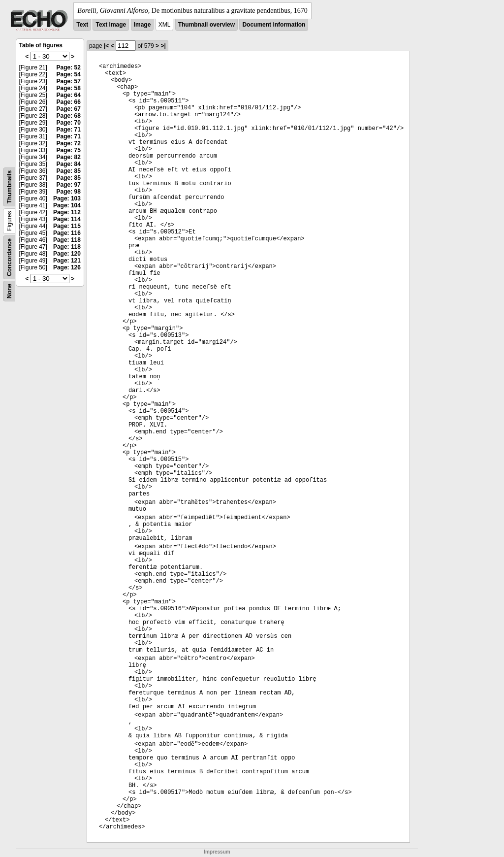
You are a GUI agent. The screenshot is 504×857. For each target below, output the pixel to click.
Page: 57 (69, 81)
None (9, 291)
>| (163, 46)
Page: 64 (69, 95)
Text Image (111, 25)
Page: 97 (69, 185)
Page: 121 (67, 261)
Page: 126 (67, 267)
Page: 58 (69, 88)
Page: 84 (69, 164)
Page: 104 (67, 205)
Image (142, 25)
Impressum (217, 852)
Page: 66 (69, 102)
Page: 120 (67, 254)
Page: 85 (69, 171)
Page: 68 (69, 116)
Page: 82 (69, 157)
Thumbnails (9, 187)
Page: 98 (69, 192)
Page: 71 (69, 130)
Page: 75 (69, 150)
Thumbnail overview (206, 25)
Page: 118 (67, 240)
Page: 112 (67, 212)
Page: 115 (67, 226)
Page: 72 (69, 143)
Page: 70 (69, 123)
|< (106, 46)
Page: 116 (67, 233)
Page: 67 (69, 109)
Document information (274, 25)
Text (82, 25)
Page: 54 (69, 74)
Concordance (9, 257)
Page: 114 (67, 219)
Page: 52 (69, 67)
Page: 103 (67, 198)
